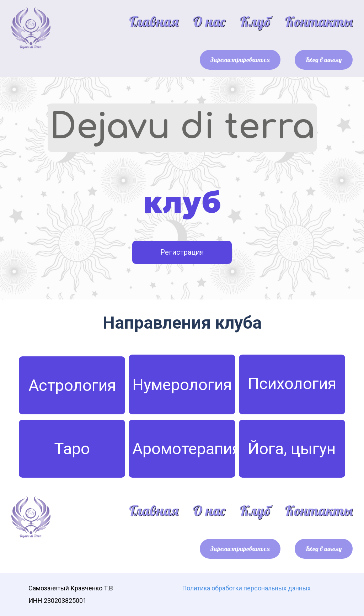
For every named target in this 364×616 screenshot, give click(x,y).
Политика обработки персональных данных (246, 588)
